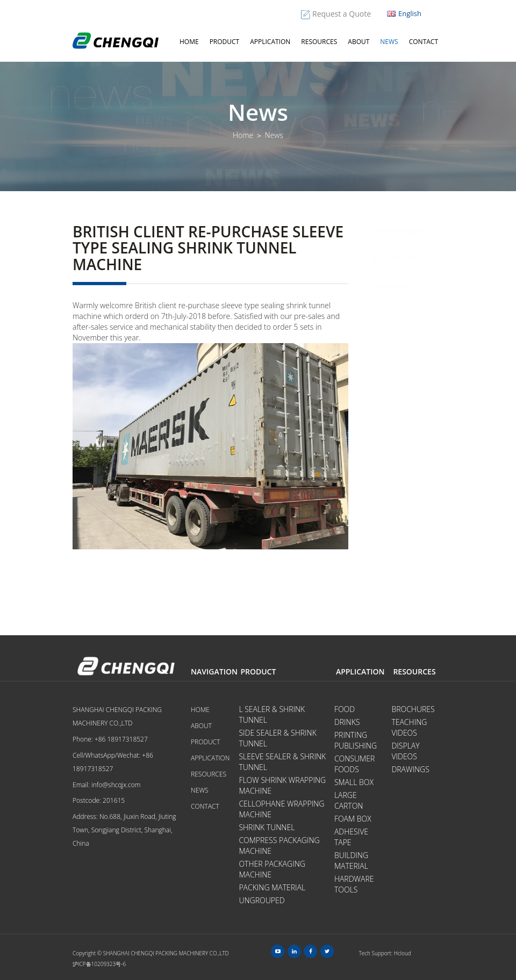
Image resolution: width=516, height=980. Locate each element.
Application (270, 42)
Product (225, 42)
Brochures (413, 709)
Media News (392, 287)
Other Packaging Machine (272, 869)
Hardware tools (354, 884)
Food (345, 709)
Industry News (398, 259)
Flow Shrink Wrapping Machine (282, 785)
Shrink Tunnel (267, 827)
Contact (424, 42)
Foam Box (353, 819)
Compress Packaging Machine (279, 845)
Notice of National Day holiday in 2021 (408, 369)
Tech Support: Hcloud (385, 953)
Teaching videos (409, 727)
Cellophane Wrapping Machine (281, 809)
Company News (398, 231)
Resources (319, 42)
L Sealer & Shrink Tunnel (272, 714)
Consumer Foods (354, 764)
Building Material (351, 861)
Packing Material (272, 887)
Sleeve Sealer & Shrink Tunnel (282, 762)
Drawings (410, 769)
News (389, 42)
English (404, 13)
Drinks (347, 722)
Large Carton (349, 800)
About (359, 42)
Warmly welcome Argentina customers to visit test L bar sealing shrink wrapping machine (412, 521)
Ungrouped (261, 900)
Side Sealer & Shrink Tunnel (277, 738)
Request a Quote (342, 14)
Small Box (354, 782)
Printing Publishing (356, 740)
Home (189, 42)
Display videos (405, 751)
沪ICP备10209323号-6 (99, 964)
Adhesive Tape (351, 837)
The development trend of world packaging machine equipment (412, 438)
